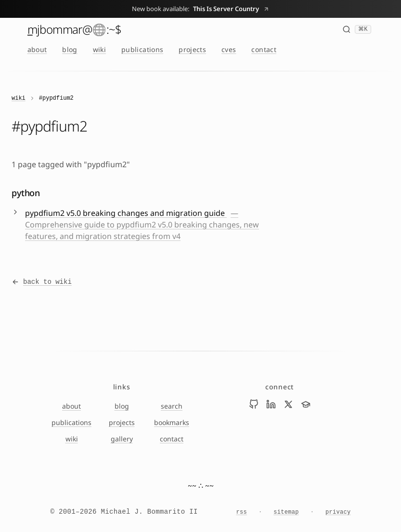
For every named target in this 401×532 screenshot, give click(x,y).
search (172, 406)
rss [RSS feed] (242, 512)
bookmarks (172, 422)
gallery (122, 439)
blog (70, 49)
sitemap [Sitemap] (286, 512)
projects (192, 49)
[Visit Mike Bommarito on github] (254, 404)
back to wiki (42, 282)
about (37, 49)
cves (229, 49)
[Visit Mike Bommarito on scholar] (306, 404)
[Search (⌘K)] (356, 29)
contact (264, 49)
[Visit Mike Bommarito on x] (288, 404)
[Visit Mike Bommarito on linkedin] (271, 404)
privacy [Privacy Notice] (338, 512)
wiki (99, 49)
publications (142, 49)
